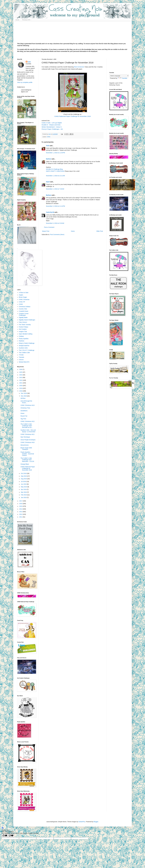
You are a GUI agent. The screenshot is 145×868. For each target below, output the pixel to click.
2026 (21, 369)
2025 (21, 372)
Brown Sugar (23, 297)
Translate (122, 78)
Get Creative (23, 329)
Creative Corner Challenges (24, 314)
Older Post (100, 231)
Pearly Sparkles (24, 339)
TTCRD (21, 355)
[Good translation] (5, 836)
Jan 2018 (24, 497)
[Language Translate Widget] (119, 76)
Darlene (49, 159)
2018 (21, 391)
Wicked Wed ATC (24, 362)
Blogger (96, 822)
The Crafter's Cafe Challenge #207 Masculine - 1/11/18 (27, 460)
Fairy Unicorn (23, 322)
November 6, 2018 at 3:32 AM (55, 223)
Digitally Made (23, 317)
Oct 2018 (24, 473)
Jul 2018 (24, 481)
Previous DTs (26, 20)
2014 (21, 509)
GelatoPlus (82, 822)
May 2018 (24, 487)
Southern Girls (23, 348)
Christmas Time (25, 408)
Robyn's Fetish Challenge (27, 343)
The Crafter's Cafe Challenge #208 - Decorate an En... (27, 426)
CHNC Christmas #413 (28, 405)
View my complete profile (25, 82)
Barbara (49, 195)
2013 (21, 512)
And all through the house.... (26, 402)
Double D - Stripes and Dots (51, 125)
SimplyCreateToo (24, 346)
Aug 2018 (24, 479)
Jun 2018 (24, 484)
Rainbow (22, 341)
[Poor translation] (11, 836)
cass (29, 62)
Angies (21, 295)
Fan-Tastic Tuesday (25, 325)
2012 (21, 514)
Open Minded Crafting (26, 334)
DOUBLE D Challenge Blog (54, 169)
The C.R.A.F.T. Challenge (27, 350)
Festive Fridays (24, 327)
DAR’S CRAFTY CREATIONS (55, 171)
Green (22, 413)
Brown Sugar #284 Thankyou (26, 449)
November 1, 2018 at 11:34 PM (56, 153)
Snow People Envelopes (28, 440)
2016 (21, 504)
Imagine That (23, 332)
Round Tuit (24, 416)
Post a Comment (49, 227)
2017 (21, 501)
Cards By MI (50, 212)
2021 (21, 383)
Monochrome (25, 445)
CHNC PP (22, 302)
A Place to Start (24, 293)
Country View (23, 309)
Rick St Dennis (79, 67)
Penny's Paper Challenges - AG (52, 129)
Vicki (48, 146)
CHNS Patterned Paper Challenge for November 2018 (72, 116)
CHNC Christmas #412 (28, 421)
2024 (21, 375)
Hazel (48, 182)
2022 (21, 380)
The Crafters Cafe (24, 353)
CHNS (48, 137)
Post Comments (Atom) (57, 235)
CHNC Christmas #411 (28, 434)
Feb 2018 (24, 495)
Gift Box (23, 398)
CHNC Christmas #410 (28, 442)
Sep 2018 (24, 476)
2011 (21, 517)
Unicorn (21, 360)
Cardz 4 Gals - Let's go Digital (52, 123)
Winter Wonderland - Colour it (52, 127)
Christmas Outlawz (25, 307)
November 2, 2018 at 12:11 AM (55, 176)
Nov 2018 (24, 396)
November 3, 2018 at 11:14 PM (56, 206)
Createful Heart (24, 311)
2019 (21, 388)
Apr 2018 (24, 489)
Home (17, 20)
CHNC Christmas (24, 300)
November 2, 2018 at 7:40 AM (55, 189)
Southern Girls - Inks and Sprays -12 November (28, 431)
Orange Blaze (25, 464)
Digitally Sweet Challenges (27, 320)
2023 (21, 377)
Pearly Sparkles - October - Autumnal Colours (27, 454)
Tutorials (22, 357)
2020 (21, 386)
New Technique (25, 437)
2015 (21, 506)
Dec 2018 (24, 393)
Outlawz (21, 336)
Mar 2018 (24, 492)
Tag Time (23, 419)
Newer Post (46, 231)
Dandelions (24, 411)
